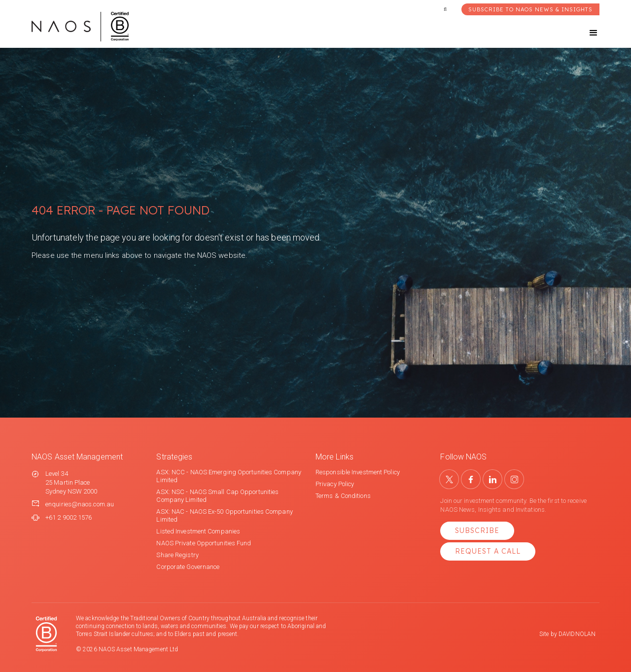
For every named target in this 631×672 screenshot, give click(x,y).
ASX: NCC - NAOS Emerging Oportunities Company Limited (229, 476)
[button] (585, 33)
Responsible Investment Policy (358, 472)
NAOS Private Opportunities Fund (204, 543)
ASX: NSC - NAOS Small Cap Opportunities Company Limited (217, 496)
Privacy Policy (335, 484)
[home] (80, 27)
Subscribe (477, 531)
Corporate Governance (188, 567)
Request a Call (488, 551)
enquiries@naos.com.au (80, 504)
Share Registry (177, 555)
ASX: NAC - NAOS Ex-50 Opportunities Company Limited (224, 515)
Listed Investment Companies (198, 531)
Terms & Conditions (343, 496)
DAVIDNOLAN (577, 634)
